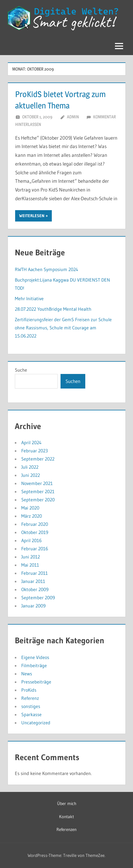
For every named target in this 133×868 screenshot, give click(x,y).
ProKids (29, 690)
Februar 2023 (34, 451)
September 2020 (38, 500)
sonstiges (31, 706)
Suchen (73, 381)
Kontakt (66, 817)
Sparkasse (31, 714)
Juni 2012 (31, 557)
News (27, 674)
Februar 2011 (34, 573)
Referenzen (66, 829)
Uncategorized (36, 723)
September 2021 (38, 491)
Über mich (67, 803)
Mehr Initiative (29, 298)
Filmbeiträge (34, 665)
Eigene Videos (35, 657)
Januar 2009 (33, 606)
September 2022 (38, 459)
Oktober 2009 (35, 589)
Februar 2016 (35, 549)
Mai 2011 (30, 565)
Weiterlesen (32, 216)
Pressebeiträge (36, 682)
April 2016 (31, 540)
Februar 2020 (35, 524)
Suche (21, 370)
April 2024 (31, 442)
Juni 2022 (31, 475)
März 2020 (32, 516)
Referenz (30, 698)
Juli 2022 (30, 467)
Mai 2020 (30, 508)
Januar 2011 (33, 581)
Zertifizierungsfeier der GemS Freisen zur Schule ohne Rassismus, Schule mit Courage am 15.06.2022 (63, 328)
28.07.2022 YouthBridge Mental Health (53, 309)
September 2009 (38, 598)
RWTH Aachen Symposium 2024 (47, 269)
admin (73, 117)
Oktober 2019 (35, 532)
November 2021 (37, 483)
